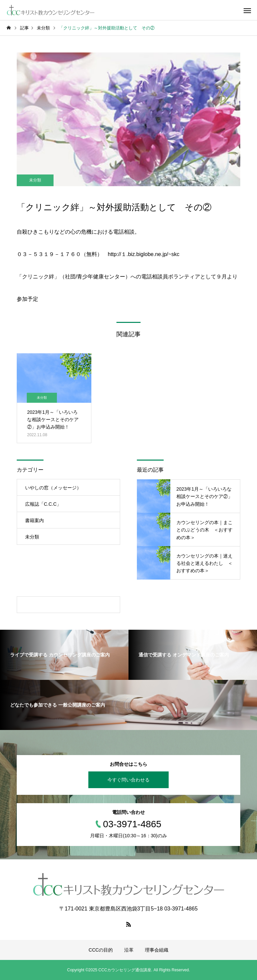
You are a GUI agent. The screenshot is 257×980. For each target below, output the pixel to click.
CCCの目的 (101, 950)
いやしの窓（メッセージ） (53, 488)
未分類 (35, 180)
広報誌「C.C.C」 (43, 504)
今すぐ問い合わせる (128, 780)
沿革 (129, 950)
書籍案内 (34, 520)
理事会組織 (157, 950)
